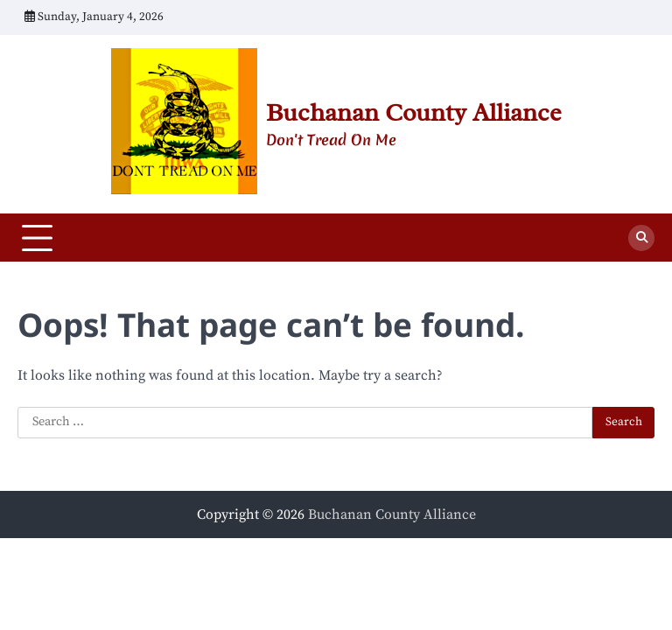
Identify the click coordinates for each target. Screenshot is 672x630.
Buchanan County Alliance (413, 112)
